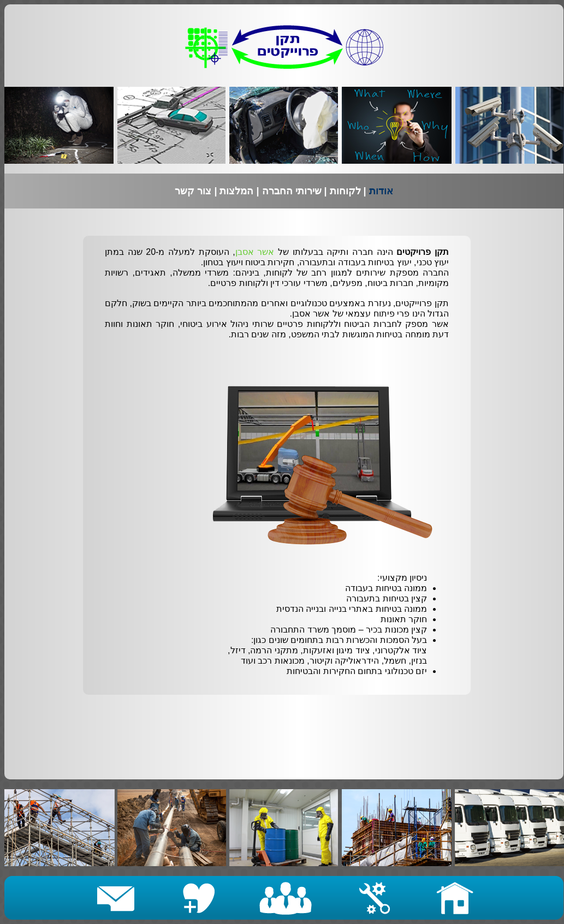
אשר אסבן (255, 252)
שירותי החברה (293, 191)
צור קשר (194, 191)
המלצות (236, 191)
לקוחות (345, 191)
